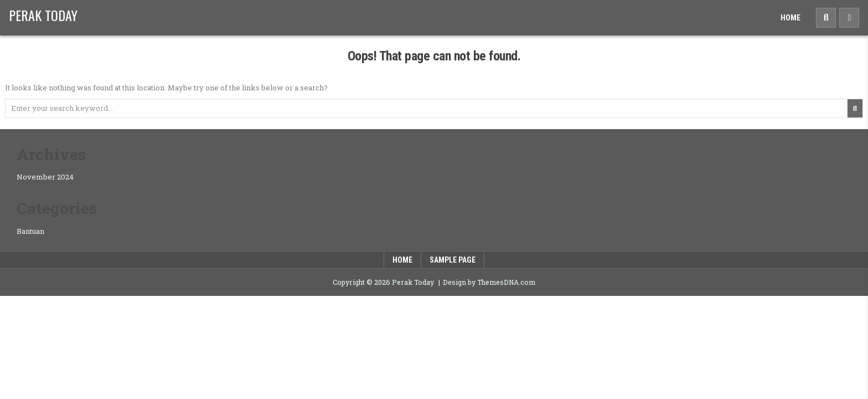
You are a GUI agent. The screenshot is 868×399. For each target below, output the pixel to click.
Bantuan (30, 231)
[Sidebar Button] (849, 18)
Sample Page (453, 260)
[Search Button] (826, 18)
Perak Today (43, 15)
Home (790, 18)
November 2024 (45, 177)
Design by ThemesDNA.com (489, 282)
